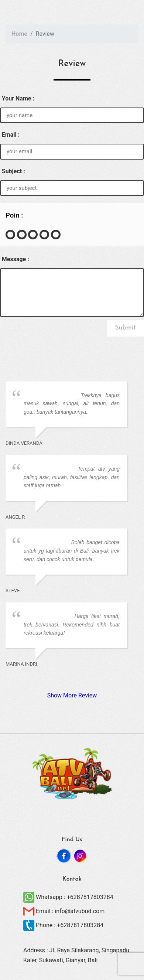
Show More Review (72, 695)
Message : (16, 259)
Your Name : (18, 98)
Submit (125, 328)
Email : (11, 135)
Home (19, 34)
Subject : (13, 171)
